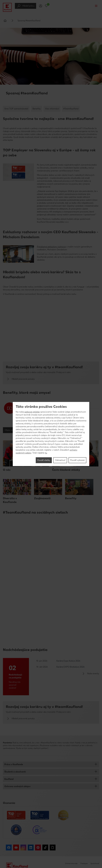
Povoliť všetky (44, 460)
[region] (51, 434)
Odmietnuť (60, 460)
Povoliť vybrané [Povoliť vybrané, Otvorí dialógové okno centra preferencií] (77, 460)
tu (46, 453)
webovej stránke (32, 412)
